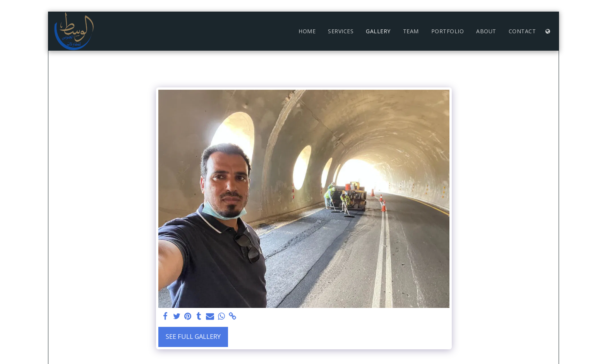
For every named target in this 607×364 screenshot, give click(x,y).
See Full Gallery (193, 336)
